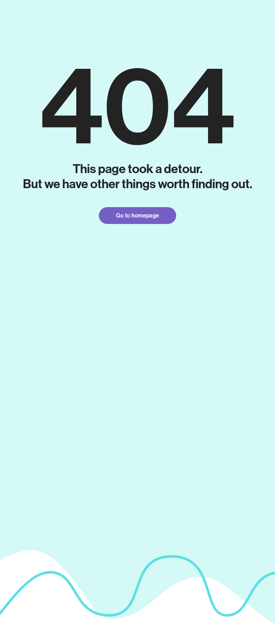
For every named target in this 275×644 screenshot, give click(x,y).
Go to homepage (137, 216)
